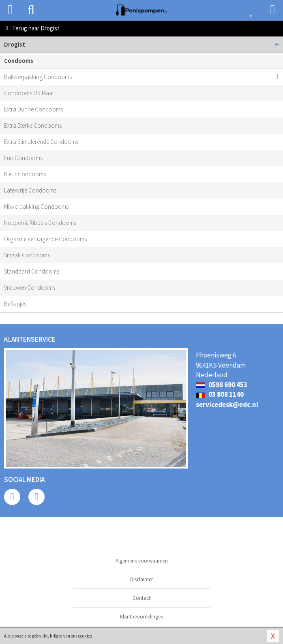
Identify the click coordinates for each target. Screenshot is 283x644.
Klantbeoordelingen (142, 617)
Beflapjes (15, 304)
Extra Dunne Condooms (33, 109)
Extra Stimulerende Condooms (41, 142)
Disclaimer (141, 579)
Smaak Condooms (27, 255)
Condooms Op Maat (29, 93)
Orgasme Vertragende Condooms (45, 239)
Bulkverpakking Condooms (38, 77)
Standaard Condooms (32, 271)
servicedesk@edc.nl (227, 404)
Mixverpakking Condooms (36, 206)
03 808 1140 (220, 394)
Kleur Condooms (25, 174)
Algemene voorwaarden (142, 561)
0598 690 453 (222, 385)
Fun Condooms (23, 158)
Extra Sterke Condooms (33, 125)
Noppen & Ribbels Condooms (40, 223)
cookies (85, 636)
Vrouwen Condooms (30, 288)
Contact (141, 598)
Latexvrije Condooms (30, 190)
